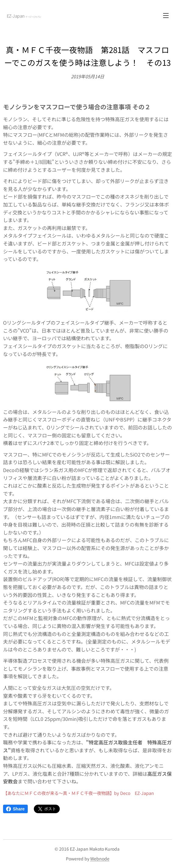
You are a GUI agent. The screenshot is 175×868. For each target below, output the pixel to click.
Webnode (100, 859)
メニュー (166, 16)
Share (15, 809)
